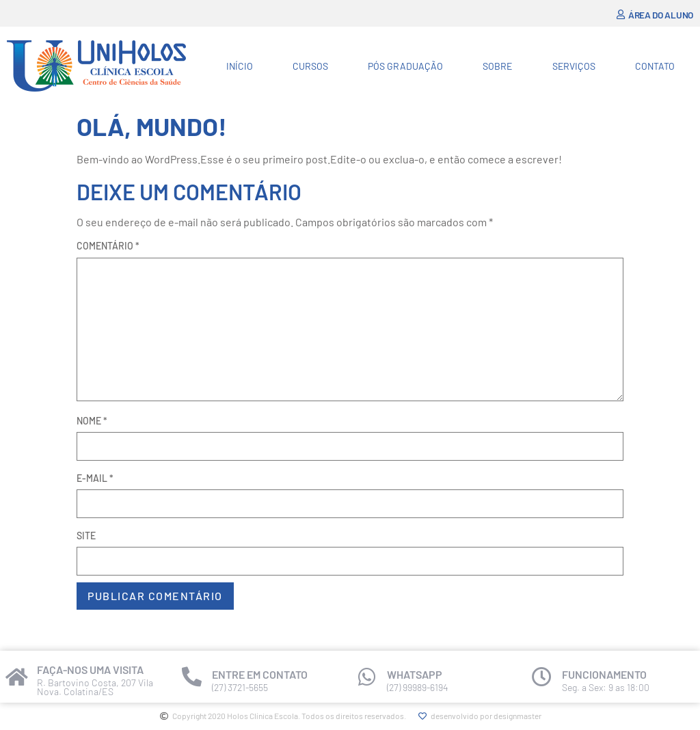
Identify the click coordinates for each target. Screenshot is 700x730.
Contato (655, 66)
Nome (92, 421)
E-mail (95, 478)
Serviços (574, 66)
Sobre (497, 66)
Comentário (108, 246)
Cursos (310, 66)
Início (240, 66)
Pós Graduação (405, 66)
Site (86, 536)
